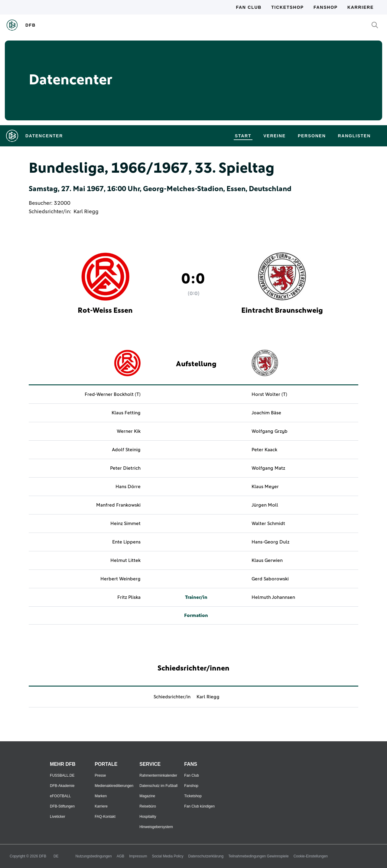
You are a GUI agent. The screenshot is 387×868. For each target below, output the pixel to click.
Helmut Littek (125, 560)
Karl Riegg (86, 212)
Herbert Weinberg (120, 579)
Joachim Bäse (266, 413)
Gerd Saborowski (270, 579)
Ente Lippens (126, 542)
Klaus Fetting (126, 413)
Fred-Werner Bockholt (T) (113, 394)
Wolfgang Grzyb (270, 431)
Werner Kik (129, 431)
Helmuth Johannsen (273, 597)
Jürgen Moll (265, 505)
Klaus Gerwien (267, 560)
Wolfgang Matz (268, 468)
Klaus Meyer (265, 487)
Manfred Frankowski (118, 505)
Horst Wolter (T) (269, 394)
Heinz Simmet (125, 524)
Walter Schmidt (268, 524)
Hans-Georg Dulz (270, 542)
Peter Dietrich (125, 468)
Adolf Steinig (126, 450)
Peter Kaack (264, 450)
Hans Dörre (128, 487)
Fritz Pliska (129, 597)
